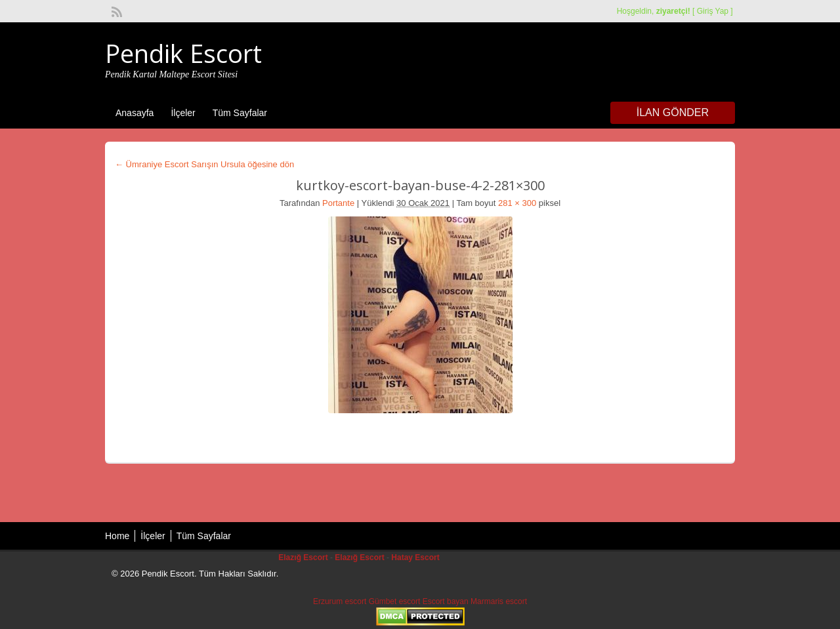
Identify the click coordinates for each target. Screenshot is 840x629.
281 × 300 (517, 203)
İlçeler (183, 113)
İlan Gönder (673, 112)
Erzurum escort (340, 601)
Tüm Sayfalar (240, 113)
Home (117, 536)
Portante (338, 203)
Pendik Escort (183, 53)
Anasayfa (135, 113)
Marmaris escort (499, 601)
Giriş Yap (713, 11)
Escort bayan (446, 601)
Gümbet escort (395, 601)
